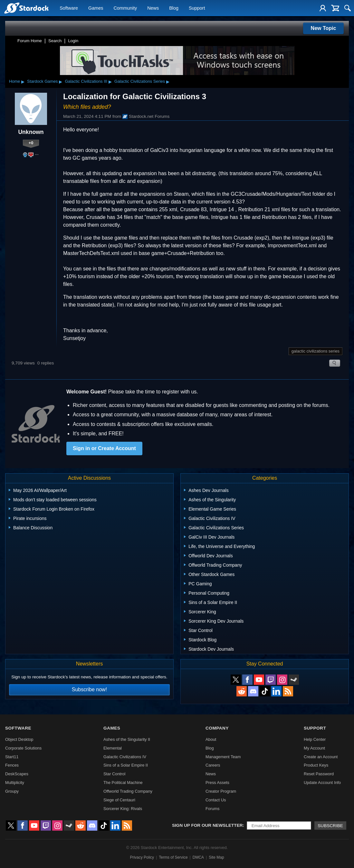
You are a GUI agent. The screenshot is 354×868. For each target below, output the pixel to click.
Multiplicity (15, 783)
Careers (213, 765)
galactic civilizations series (316, 351)
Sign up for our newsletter (207, 825)
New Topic (324, 28)
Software (69, 8)
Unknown (31, 132)
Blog (174, 8)
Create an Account (321, 757)
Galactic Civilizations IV (125, 757)
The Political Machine (123, 783)
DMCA (198, 857)
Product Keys (316, 765)
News (153, 8)
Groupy (12, 791)
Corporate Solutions (23, 748)
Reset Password (319, 774)
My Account (314, 748)
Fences (12, 765)
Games (96, 8)
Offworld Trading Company (128, 791)
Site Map (216, 857)
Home (14, 81)
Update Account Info (322, 783)
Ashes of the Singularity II (127, 739)
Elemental (113, 748)
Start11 (12, 757)
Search (55, 41)
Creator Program (221, 791)
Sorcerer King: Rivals (123, 809)
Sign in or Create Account (104, 448)
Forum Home (30, 41)
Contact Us (216, 800)
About (211, 739)
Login (73, 41)
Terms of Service (173, 857)
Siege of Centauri (119, 800)
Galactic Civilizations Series (140, 81)
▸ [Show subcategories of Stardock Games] (61, 81)
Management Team (223, 757)
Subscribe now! (89, 689)
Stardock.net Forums (146, 117)
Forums (212, 809)
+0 (31, 143)
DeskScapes (17, 774)
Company (217, 728)
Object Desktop (19, 739)
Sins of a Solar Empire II (126, 765)
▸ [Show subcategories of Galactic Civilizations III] (110, 81)
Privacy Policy (142, 857)
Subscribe (330, 826)
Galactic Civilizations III (86, 81)
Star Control (114, 774)
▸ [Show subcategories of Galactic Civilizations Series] (168, 81)
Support (197, 8)
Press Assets (217, 783)
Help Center (315, 739)
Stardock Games (42, 81)
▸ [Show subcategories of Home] (23, 81)
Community (125, 8)
